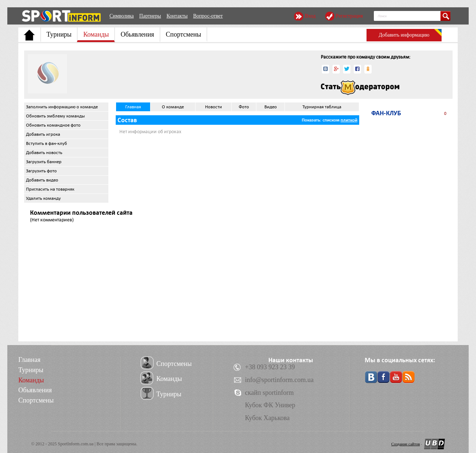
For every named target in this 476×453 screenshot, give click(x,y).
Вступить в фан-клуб (47, 143)
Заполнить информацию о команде (62, 107)
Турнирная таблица (322, 107)
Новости (213, 107)
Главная (133, 107)
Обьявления (137, 34)
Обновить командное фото (53, 125)
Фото (244, 107)
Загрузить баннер (44, 162)
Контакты (177, 16)
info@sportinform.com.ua (279, 380)
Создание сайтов (406, 444)
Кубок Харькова (267, 418)
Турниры (59, 34)
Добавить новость (44, 153)
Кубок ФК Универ (270, 405)
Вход (310, 16)
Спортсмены (184, 34)
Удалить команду (43, 198)
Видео (271, 107)
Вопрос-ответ (208, 16)
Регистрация (349, 16)
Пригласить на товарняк (50, 189)
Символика (122, 16)
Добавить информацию (404, 35)
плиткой (349, 120)
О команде (173, 107)
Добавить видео (42, 180)
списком (331, 120)
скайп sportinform (269, 393)
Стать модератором (360, 88)
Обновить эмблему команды (55, 116)
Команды (96, 34)
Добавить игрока (43, 134)
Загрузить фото (41, 171)
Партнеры (150, 16)
